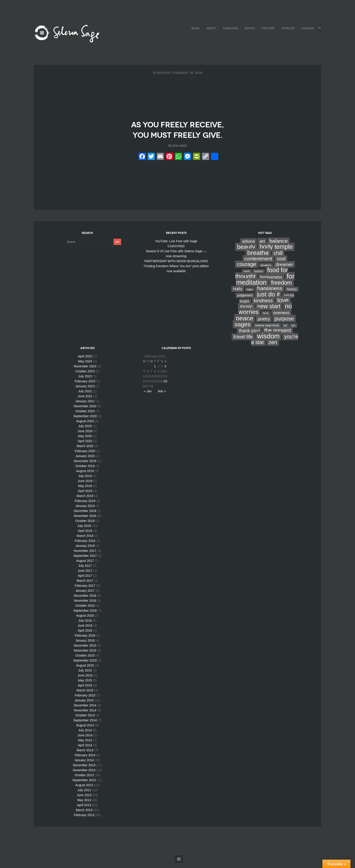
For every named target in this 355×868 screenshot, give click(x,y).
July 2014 (85, 736)
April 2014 (85, 751)
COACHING (229, 28)
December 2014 (85, 711)
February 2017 (85, 591)
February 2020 (85, 456)
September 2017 (85, 561)
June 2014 (85, 741)
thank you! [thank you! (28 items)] (249, 336)
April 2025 (85, 362)
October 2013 (84, 781)
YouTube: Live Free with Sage (176, 247)
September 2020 (85, 422)
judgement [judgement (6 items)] (245, 301)
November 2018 (85, 521)
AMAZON (306, 28)
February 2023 (85, 387)
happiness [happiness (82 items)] (270, 294)
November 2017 (85, 556)
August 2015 (85, 671)
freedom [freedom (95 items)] (281, 288)
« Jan (148, 397)
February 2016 (85, 641)
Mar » (162, 397)
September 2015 (85, 666)
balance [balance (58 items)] (279, 247)
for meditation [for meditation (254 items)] (265, 285)
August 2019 (85, 476)
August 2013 (84, 790)
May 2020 (85, 441)
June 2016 (85, 631)
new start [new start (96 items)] (269, 312)
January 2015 (84, 706)
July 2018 (84, 531)
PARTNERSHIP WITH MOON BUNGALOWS (176, 267)
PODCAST (287, 28)
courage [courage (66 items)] (246, 270)
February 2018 (85, 546)
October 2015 (85, 661)
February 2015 (85, 701)
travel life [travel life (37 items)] (243, 342)
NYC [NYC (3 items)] (266, 319)
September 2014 (85, 726)
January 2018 (85, 551)
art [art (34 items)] (262, 247)
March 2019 (85, 501)
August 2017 (85, 566)
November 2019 (85, 466)
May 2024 (85, 367)
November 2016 (85, 606)
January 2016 (85, 646)
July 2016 (85, 626)
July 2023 (85, 382)
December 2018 (85, 516)
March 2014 (85, 756)
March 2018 (85, 541)
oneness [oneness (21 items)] (281, 318)
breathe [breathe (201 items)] (258, 258)
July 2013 (84, 795)
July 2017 (85, 571)
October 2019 (85, 471)
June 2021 (85, 402)
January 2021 (85, 407)
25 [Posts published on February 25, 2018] (166, 387)
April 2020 (85, 446)
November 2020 (85, 412)
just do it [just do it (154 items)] (268, 300)
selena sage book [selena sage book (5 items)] (267, 331)
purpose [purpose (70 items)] (284, 324)
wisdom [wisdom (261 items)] (268, 341)
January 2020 (85, 461)
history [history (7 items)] (292, 295)
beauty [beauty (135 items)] (246, 252)
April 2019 (85, 496)
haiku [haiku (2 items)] (250, 295)
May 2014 (85, 746)
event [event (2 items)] (247, 277)
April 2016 (85, 636)
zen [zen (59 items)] (273, 348)
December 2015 (85, 651)
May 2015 (85, 686)
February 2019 (85, 506)
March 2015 (85, 696)
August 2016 (85, 621)
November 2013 (84, 776)
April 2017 (85, 581)
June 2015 (85, 681)
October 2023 (85, 377)
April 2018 (85, 536)
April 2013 (84, 810)
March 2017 (85, 586)
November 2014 (85, 716)
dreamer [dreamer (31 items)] (284, 270)
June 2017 (85, 576)
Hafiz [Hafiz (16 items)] (238, 294)
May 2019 (85, 491)
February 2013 (84, 820)
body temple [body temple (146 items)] (276, 252)
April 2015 (85, 691)
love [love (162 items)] (283, 306)
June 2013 (84, 800)
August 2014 (85, 731)
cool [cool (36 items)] (281, 264)
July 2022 (85, 397)
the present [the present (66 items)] (278, 336)
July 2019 (85, 481)
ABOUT (210, 28)
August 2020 (85, 427)
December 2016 (85, 601)
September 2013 (84, 786)
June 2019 (85, 486)
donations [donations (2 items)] (266, 271)
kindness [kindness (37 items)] (263, 306)
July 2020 (85, 432)
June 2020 (85, 436)
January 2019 (85, 511)
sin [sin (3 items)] (285, 331)
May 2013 (84, 805)
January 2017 (85, 596)
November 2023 (85, 372)
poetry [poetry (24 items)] (264, 324)
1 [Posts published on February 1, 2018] (155, 372)
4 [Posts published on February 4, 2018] (166, 372)
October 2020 (85, 417)
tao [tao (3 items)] (293, 331)
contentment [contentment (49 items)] (258, 264)
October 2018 (85, 526)
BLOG (194, 28)
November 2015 (85, 656)
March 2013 (84, 815)
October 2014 (85, 721)
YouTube (267, 28)
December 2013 (84, 771)
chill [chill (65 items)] (278, 259)
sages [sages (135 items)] (243, 330)
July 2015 (85, 676)
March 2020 (85, 451)
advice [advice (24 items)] (248, 247)
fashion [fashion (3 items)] (259, 277)
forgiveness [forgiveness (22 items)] (271, 282)
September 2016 (85, 616)
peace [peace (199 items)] (245, 324)
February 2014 (85, 761)
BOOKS (248, 28)
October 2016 (85, 611)
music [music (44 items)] (246, 312)
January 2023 (85, 392)
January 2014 (84, 766)
